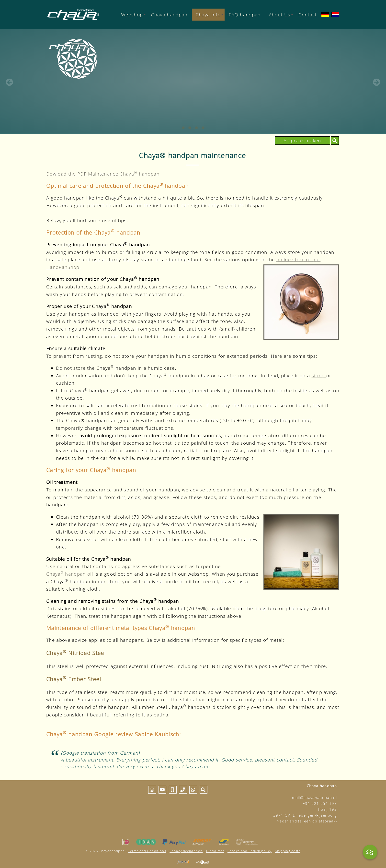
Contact (307, 15)
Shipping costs (288, 851)
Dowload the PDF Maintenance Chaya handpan (103, 174)
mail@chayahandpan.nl (314, 798)
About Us (281, 15)
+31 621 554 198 (320, 803)
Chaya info (210, 15)
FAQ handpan (245, 15)
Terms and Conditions (147, 851)
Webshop (133, 15)
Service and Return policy (250, 851)
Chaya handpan (169, 15)
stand (319, 375)
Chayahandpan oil (70, 574)
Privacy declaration (186, 851)
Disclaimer (215, 851)
